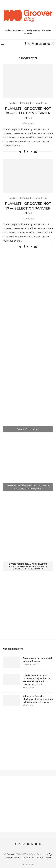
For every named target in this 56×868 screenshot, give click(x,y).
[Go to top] (28, 864)
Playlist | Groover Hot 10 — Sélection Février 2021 (28, 113)
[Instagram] (33, 44)
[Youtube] (41, 44)
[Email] (45, 44)
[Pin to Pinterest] (32, 152)
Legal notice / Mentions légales (36, 858)
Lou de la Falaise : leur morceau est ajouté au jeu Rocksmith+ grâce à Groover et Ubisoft (37, 680)
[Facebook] (25, 44)
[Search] (53, 44)
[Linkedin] (37, 44)
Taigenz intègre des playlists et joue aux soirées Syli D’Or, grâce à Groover (38, 699)
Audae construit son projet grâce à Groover (37, 659)
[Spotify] (49, 44)
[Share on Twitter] (28, 152)
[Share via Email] (35, 152)
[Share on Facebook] (24, 152)
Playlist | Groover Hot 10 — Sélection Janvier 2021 (28, 208)
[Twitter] (29, 44)
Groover (11, 854)
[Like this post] (20, 152)
